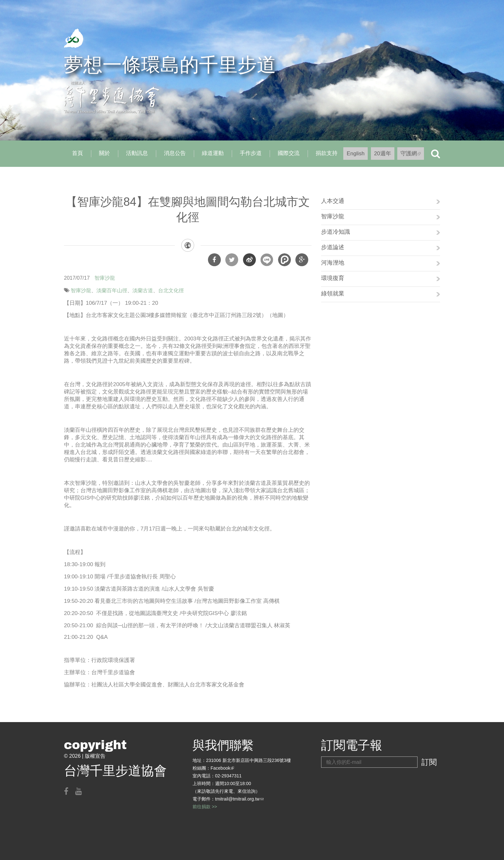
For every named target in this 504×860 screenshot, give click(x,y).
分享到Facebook (214, 260)
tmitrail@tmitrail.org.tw (239, 799)
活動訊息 (137, 153)
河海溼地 (333, 263)
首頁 (77, 153)
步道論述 (333, 247)
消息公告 (175, 153)
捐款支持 (327, 153)
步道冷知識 (336, 232)
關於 (104, 153)
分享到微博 (249, 260)
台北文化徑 (171, 290)
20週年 (383, 154)
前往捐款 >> (205, 807)
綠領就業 (333, 294)
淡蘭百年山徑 (112, 290)
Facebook (222, 768)
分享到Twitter (232, 260)
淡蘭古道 (143, 290)
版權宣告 (95, 756)
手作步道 (251, 153)
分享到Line (267, 260)
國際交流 (289, 153)
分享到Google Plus (302, 260)
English (355, 154)
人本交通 (333, 201)
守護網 (412, 155)
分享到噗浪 (284, 260)
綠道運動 (213, 153)
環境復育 (333, 278)
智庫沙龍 (105, 278)
